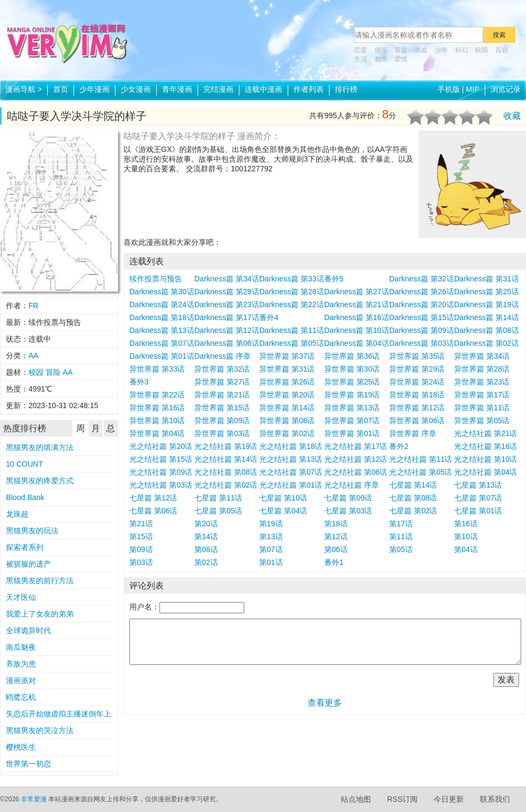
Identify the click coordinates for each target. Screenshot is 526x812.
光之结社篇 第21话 (485, 433)
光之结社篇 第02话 (226, 485)
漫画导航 (24, 89)
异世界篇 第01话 (352, 433)
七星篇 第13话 (478, 485)
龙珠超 (17, 514)
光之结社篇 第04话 (485, 472)
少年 (441, 50)
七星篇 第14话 (413, 485)
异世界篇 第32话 (222, 369)
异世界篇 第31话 (287, 369)
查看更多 (325, 703)
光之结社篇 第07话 (291, 472)
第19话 (271, 524)
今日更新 (449, 799)
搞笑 (381, 50)
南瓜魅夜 (21, 647)
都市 (381, 59)
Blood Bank (25, 497)
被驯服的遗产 (28, 564)
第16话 (466, 524)
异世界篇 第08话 (287, 421)
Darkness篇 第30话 (162, 292)
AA (34, 356)
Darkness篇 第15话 (422, 317)
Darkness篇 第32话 (422, 279)
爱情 (401, 59)
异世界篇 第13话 (352, 408)
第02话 (206, 562)
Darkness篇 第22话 (292, 305)
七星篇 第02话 (413, 511)
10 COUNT (24, 464)
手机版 (449, 89)
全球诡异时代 (28, 630)
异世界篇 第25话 (352, 382)
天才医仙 (21, 597)
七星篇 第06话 (153, 511)
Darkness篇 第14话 (487, 317)
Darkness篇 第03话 (422, 343)
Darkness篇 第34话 (227, 279)
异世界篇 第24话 (417, 382)
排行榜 (346, 89)
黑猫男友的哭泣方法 (40, 730)
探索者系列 (25, 547)
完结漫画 (218, 89)
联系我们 (495, 799)
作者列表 (309, 89)
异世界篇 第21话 (222, 395)
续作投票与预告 (156, 279)
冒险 (401, 50)
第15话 (141, 536)
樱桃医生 (21, 747)
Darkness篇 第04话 (357, 343)
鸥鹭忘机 (21, 697)
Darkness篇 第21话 (357, 305)
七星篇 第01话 (478, 511)
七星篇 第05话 (218, 511)
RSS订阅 (402, 799)
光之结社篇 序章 (352, 485)
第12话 (336, 536)
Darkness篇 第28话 (292, 292)
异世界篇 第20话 (287, 395)
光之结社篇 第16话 (485, 446)
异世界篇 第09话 (222, 421)
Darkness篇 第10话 (357, 330)
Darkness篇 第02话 (487, 343)
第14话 (206, 536)
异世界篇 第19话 (352, 395)
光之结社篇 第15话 (161, 459)
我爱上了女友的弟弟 (40, 614)
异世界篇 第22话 (157, 395)
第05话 (401, 549)
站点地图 (356, 799)
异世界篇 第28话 (482, 369)
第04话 (466, 549)
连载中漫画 (264, 89)
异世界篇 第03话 (222, 433)
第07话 (271, 549)
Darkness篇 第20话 (422, 305)
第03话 (141, 562)
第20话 (206, 524)
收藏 (512, 116)
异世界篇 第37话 (287, 356)
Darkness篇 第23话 (227, 305)
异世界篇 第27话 (222, 382)
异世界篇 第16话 (157, 408)
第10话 (466, 536)
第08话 (206, 549)
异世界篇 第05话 (482, 421)
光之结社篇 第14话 (226, 459)
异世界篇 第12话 (417, 408)
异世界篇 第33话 (157, 369)
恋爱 (361, 50)
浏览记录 (506, 89)
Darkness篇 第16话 (357, 317)
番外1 (334, 562)
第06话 (336, 549)
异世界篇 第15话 (222, 408)
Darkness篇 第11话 (292, 330)
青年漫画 (177, 89)
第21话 (141, 524)
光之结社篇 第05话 (421, 472)
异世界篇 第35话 (417, 356)
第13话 (271, 536)
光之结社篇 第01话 (291, 485)
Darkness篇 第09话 (422, 330)
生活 (361, 59)
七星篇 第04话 (283, 511)
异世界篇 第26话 (287, 382)
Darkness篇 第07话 (162, 343)
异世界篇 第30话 (352, 369)
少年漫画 (94, 89)
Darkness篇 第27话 (357, 292)
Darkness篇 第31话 (487, 279)
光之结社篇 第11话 (421, 459)
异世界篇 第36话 (352, 356)
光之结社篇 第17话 (356, 446)
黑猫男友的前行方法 (40, 581)
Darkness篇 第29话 (227, 292)
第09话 (141, 549)
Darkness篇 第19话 (487, 305)
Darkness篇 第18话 (162, 317)
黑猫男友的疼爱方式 (40, 481)
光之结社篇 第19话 (226, 446)
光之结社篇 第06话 (356, 472)
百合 (502, 50)
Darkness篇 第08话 (487, 330)
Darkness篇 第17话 (227, 317)
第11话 (401, 536)
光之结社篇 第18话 (291, 446)
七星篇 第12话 (153, 498)
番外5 (334, 279)
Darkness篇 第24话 (162, 305)
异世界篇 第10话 (157, 421)
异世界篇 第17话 (482, 395)
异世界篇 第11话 (482, 408)
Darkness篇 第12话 (227, 330)
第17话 (401, 524)
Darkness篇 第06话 (227, 343)
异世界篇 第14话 (287, 408)
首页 (61, 89)
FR (34, 306)
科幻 (462, 50)
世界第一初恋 (28, 764)
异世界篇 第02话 (287, 433)
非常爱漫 (34, 799)
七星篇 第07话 (478, 498)
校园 (481, 50)
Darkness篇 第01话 (162, 356)
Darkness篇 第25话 (487, 292)
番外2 (399, 446)
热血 (421, 50)
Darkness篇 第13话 (162, 330)
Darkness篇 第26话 (422, 292)
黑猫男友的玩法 (32, 531)
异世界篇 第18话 (417, 395)
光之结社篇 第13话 (291, 459)
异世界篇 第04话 (157, 433)
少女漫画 (136, 89)
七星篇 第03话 (348, 511)
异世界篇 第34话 (482, 356)
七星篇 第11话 (218, 498)
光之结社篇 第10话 (485, 459)
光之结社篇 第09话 (161, 472)
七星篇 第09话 (348, 498)
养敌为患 (21, 664)
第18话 (336, 524)
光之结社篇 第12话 (356, 459)
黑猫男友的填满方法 (40, 447)
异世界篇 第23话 (482, 382)
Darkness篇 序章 (222, 356)
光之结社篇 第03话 (161, 485)
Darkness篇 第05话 (292, 343)
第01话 (271, 562)
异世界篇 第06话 (417, 421)
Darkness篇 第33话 (292, 279)
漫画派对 (21, 680)
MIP (473, 89)
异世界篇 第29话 (417, 369)
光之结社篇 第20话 (161, 446)
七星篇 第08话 (413, 498)
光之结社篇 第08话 (226, 472)
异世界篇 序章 (413, 433)
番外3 (139, 382)
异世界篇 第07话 (352, 421)
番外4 (269, 317)
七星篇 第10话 (283, 498)
